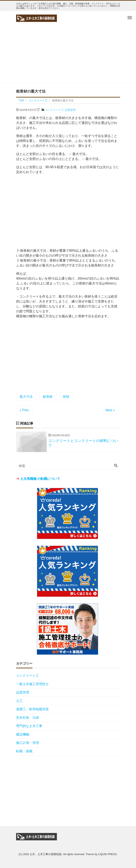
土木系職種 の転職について (40, 479)
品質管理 (70, 110)
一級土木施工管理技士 (32, 684)
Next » (110, 410)
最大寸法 (26, 397)
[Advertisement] (68, 54)
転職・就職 (24, 751)
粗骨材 (48, 397)
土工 (19, 701)
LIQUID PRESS (107, 854)
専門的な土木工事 (29, 726)
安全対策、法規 (28, 718)
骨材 (66, 397)
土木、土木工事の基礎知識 (45, 854)
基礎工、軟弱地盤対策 (32, 709)
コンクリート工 (54, 110)
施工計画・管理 (28, 743)
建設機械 (23, 734)
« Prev (24, 410)
